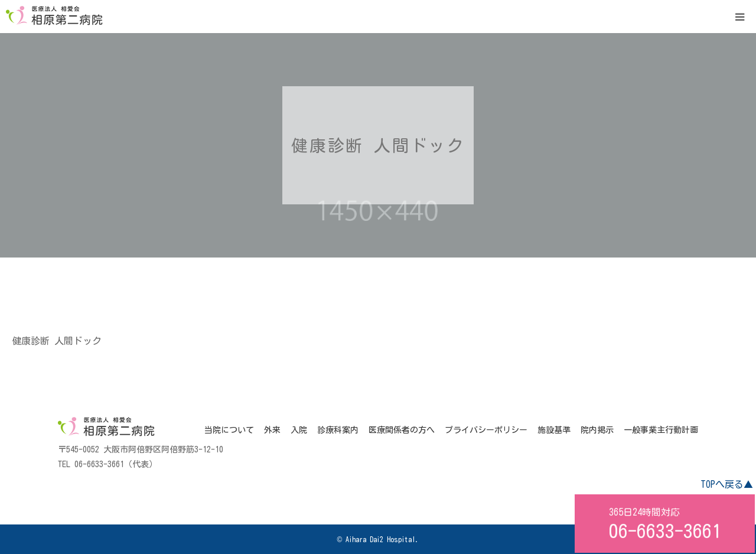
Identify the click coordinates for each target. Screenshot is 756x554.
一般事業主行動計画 (661, 430)
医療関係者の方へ (402, 430)
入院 (299, 430)
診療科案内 (338, 430)
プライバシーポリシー (486, 430)
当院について (229, 430)
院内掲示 (597, 430)
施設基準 (554, 430)
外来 (272, 430)
